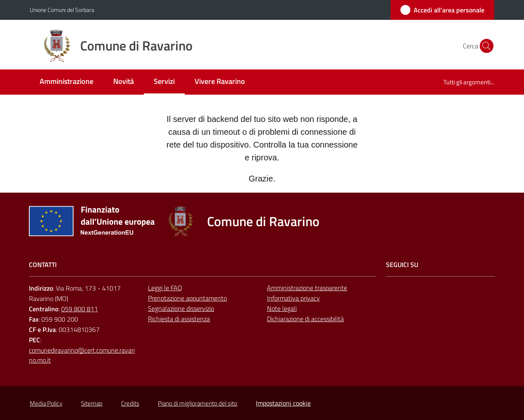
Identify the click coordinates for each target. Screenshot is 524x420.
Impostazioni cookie (283, 403)
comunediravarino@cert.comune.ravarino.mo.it (82, 355)
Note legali (282, 308)
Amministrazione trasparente (307, 288)
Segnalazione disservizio (181, 308)
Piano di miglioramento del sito (198, 403)
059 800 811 (80, 309)
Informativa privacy (293, 298)
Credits (130, 403)
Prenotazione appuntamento (187, 298)
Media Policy (46, 403)
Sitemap (92, 403)
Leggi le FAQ (165, 288)
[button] (484, 46)
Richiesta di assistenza (179, 319)
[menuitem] (67, 82)
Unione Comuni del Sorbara (62, 10)
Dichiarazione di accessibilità (305, 319)
